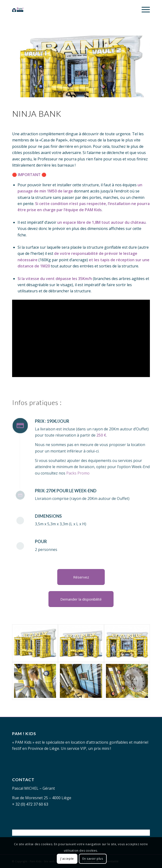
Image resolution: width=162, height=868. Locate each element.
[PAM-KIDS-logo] (67, 9)
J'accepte (67, 859)
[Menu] (143, 9)
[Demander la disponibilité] (81, 599)
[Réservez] (81, 577)
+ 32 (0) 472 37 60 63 (30, 804)
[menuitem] (143, 9)
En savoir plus (93, 859)
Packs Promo (78, 491)
